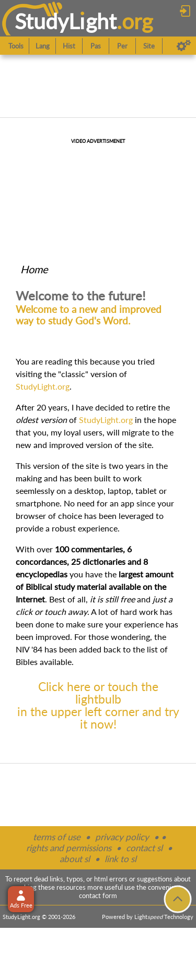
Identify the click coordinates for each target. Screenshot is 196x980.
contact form (98, 896)
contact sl (144, 848)
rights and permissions (69, 848)
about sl (75, 859)
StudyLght (66, 21)
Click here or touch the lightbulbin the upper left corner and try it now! (98, 705)
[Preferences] (184, 46)
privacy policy (122, 837)
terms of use (57, 837)
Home (34, 269)
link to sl (120, 859)
